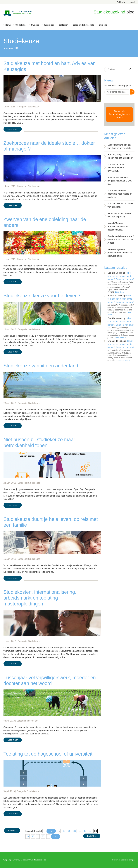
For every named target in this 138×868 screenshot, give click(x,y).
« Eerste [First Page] (12, 831)
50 (43, 836)
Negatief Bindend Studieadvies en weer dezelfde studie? (118, 227)
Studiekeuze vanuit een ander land (41, 366)
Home (8, 25)
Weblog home (122, 2)
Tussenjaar (49, 25)
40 (33, 836)
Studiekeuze (21, 25)
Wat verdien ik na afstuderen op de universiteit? (116, 168)
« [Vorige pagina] (51, 831)
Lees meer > (120, 292)
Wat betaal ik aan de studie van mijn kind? (120, 205)
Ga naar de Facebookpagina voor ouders (119, 114)
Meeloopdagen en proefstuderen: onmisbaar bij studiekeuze (120, 253)
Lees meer (13, 129)
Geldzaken (63, 25)
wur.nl (132, 2)
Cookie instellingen (128, 860)
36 (85, 831)
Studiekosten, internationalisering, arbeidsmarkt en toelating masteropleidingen (40, 598)
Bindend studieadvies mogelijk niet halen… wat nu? (120, 181)
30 (75, 831)
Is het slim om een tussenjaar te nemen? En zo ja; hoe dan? (121, 276)
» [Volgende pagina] (56, 836)
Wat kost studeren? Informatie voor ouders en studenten (120, 194)
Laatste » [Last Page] (92, 836)
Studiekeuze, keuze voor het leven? (42, 296)
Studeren (35, 25)
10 (64, 831)
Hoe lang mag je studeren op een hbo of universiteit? (120, 156)
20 (69, 831)
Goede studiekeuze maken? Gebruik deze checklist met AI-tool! (121, 240)
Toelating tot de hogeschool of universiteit (48, 754)
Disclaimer (116, 860)
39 (27, 836)
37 (90, 831)
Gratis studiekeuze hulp (83, 25)
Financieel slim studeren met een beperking (119, 215)
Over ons (103, 25)
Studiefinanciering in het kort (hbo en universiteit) (119, 146)
